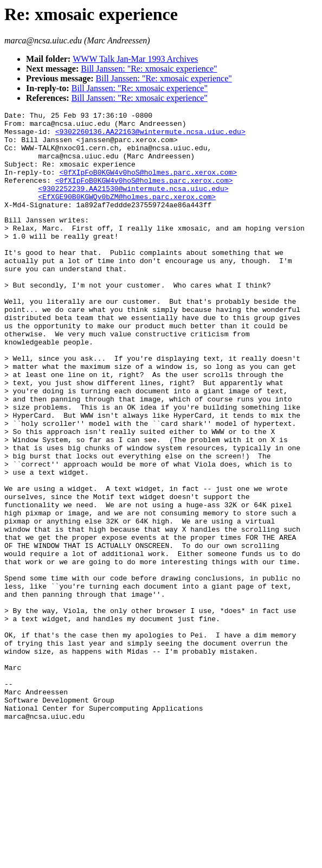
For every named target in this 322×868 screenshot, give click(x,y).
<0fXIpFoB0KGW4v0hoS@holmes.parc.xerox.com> (148, 185)
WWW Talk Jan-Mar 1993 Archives (135, 59)
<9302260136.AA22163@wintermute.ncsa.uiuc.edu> (150, 136)
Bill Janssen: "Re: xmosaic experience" (149, 69)
